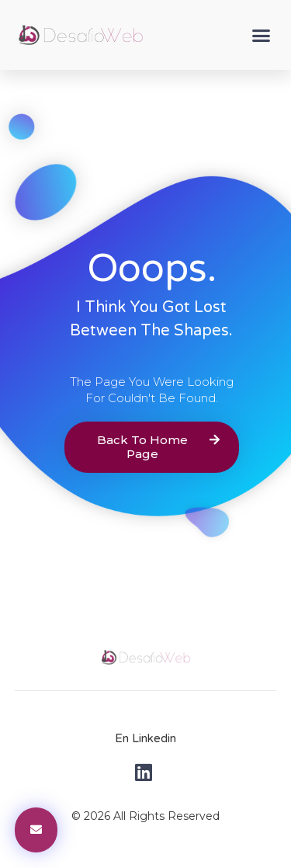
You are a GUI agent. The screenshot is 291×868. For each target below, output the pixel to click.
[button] (262, 35)
